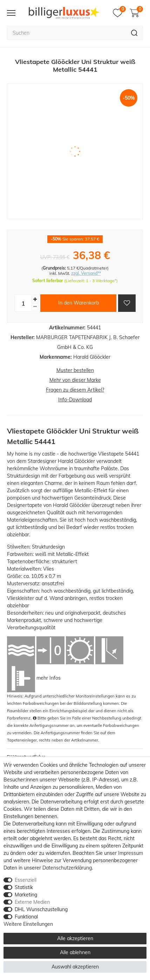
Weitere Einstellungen (28, 924)
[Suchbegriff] (66, 33)
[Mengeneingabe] (23, 303)
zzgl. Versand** (86, 273)
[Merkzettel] (119, 13)
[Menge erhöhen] (35, 299)
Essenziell (26, 880)
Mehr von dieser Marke (75, 380)
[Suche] (134, 33)
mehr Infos (49, 678)
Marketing (26, 895)
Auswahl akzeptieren (75, 967)
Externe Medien (32, 902)
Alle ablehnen (75, 952)
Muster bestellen (75, 370)
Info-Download (75, 400)
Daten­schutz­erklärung (67, 868)
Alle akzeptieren (75, 938)
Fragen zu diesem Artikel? (75, 390)
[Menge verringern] (35, 307)
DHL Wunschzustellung (41, 909)
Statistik (24, 887)
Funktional (26, 917)
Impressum (131, 853)
